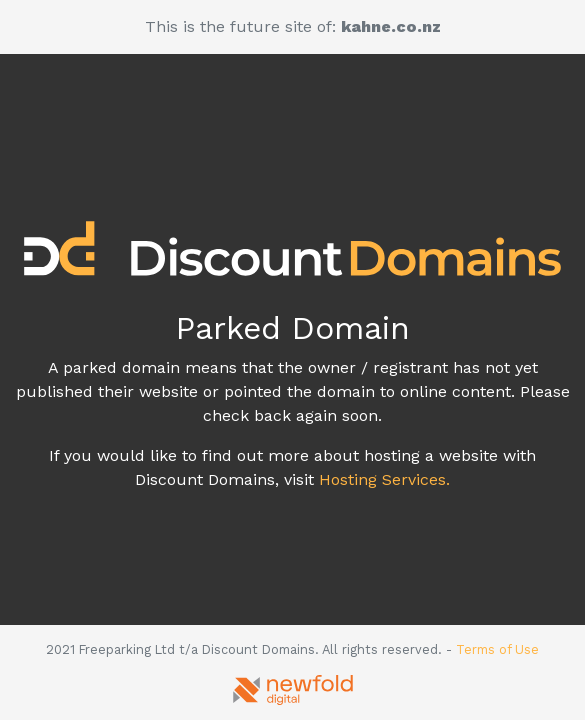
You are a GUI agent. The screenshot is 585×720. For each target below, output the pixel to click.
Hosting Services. (384, 479)
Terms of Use (497, 649)
